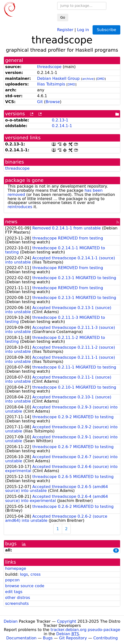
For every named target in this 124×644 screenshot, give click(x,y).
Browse (53, 102)
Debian (11, 621)
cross (35, 574)
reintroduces (20, 207)
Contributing (106, 638)
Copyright (67, 621)
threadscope (49, 67)
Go (63, 17)
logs (24, 574)
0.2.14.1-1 (62, 126)
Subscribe (106, 30)
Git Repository (73, 638)
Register (65, 30)
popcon (12, 580)
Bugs (48, 638)
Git (40, 102)
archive (88, 79)
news (11, 222)
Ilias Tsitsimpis (51, 84)
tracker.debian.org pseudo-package (85, 630)
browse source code (25, 586)
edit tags (14, 592)
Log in (83, 30)
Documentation (21, 638)
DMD (101, 79)
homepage (16, 568)
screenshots (17, 603)
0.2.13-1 (60, 120)
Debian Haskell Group (58, 78)
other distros (18, 598)
